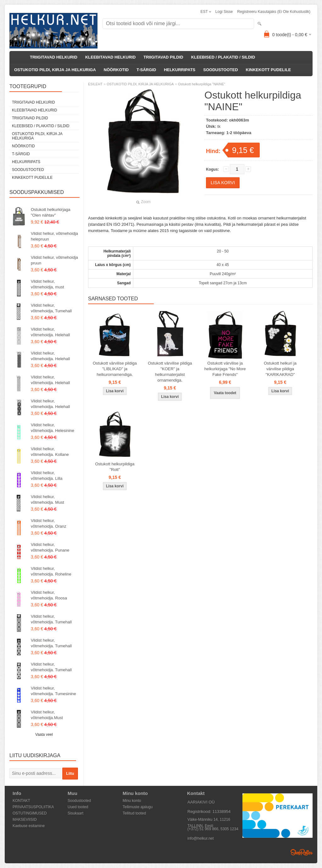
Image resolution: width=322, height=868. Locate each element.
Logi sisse (224, 12)
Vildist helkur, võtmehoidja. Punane (50, 547)
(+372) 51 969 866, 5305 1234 (213, 829)
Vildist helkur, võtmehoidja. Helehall (50, 332)
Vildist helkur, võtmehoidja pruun (54, 260)
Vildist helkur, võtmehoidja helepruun (54, 236)
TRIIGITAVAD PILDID (163, 57)
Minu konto (132, 801)
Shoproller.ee (302, 852)
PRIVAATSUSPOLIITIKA (33, 807)
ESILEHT (95, 84)
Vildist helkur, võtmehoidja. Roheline (51, 571)
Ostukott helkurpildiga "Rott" (115, 467)
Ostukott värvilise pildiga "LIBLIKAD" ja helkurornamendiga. (115, 369)
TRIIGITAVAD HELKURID (54, 57)
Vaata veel (44, 735)
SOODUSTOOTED (220, 70)
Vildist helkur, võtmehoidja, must (47, 284)
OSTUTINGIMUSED (30, 813)
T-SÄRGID (146, 70)
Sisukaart (75, 813)
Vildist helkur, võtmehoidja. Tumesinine (53, 691)
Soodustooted (79, 801)
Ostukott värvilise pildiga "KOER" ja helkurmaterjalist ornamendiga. (170, 372)
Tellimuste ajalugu (138, 807)
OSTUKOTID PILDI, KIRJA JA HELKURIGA (55, 70)
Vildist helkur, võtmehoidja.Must (47, 715)
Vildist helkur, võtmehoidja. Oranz (49, 523)
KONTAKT (21, 801)
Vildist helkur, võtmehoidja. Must (47, 499)
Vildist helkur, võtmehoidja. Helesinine (53, 428)
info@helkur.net (201, 838)
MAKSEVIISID (25, 820)
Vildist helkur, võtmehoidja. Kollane (50, 452)
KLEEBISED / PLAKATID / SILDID (223, 57)
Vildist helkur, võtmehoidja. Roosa (49, 595)
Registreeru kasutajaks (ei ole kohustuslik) (274, 12)
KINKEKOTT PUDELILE (269, 70)
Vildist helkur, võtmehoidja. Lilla (47, 476)
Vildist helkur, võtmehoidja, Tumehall (51, 308)
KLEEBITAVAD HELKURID (110, 57)
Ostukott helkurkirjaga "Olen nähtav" (51, 212)
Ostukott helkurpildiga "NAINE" (202, 84)
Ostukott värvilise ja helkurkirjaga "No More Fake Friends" (225, 369)
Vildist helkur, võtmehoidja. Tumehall (51, 619)
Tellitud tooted (134, 813)
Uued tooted (78, 807)
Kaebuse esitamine (29, 826)
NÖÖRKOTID (116, 70)
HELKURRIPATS (180, 70)
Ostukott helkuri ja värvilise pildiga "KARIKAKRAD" (280, 369)
